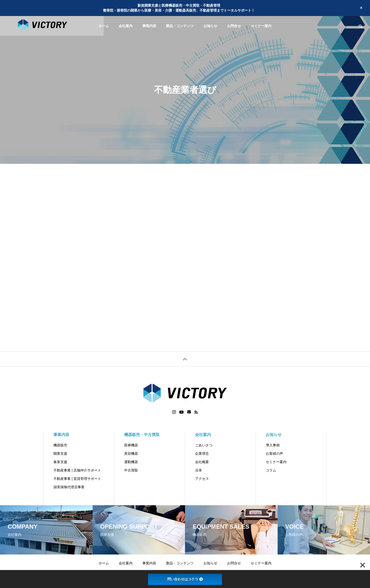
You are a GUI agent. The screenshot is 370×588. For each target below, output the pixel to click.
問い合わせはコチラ (185, 579)
